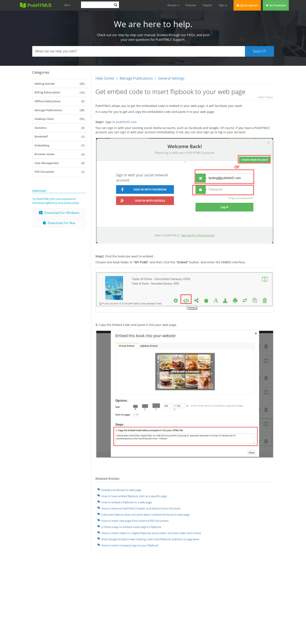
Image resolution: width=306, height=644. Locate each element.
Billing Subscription (60, 93)
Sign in (223, 5)
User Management (60, 163)
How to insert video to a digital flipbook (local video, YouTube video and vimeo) (151, 533)
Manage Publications (60, 110)
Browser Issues (60, 154)
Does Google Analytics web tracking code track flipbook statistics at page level (150, 539)
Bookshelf (60, 137)
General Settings (171, 78)
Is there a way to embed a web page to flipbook (131, 527)
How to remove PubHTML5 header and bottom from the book (141, 508)
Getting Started (60, 84)
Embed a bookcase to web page (121, 490)
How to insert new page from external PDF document (135, 521)
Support (207, 5)
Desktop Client (60, 119)
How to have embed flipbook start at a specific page (134, 496)
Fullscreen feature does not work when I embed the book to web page (145, 515)
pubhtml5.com (126, 122)
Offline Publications (60, 101)
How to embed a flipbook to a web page (127, 502)
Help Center (105, 78)
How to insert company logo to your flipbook (130, 545)
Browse (173, 5)
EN (68, 5)
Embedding (60, 145)
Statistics (60, 128)
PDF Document (60, 172)
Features (191, 5)
